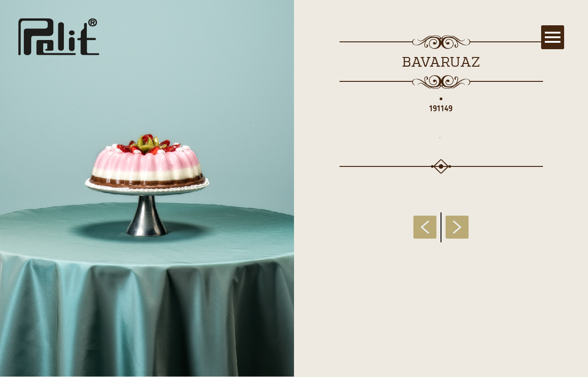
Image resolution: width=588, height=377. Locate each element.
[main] (294, 188)
